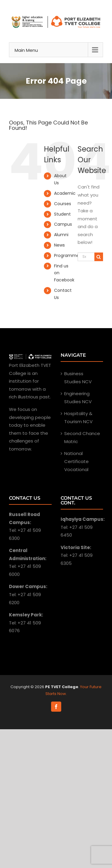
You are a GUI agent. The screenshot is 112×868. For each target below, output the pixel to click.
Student (62, 214)
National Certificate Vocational (76, 461)
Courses (63, 204)
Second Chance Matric (82, 437)
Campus (63, 224)
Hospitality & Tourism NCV (78, 417)
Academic (65, 193)
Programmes (68, 255)
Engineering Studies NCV (78, 398)
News (59, 245)
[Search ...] (86, 257)
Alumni (61, 235)
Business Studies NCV (78, 378)
